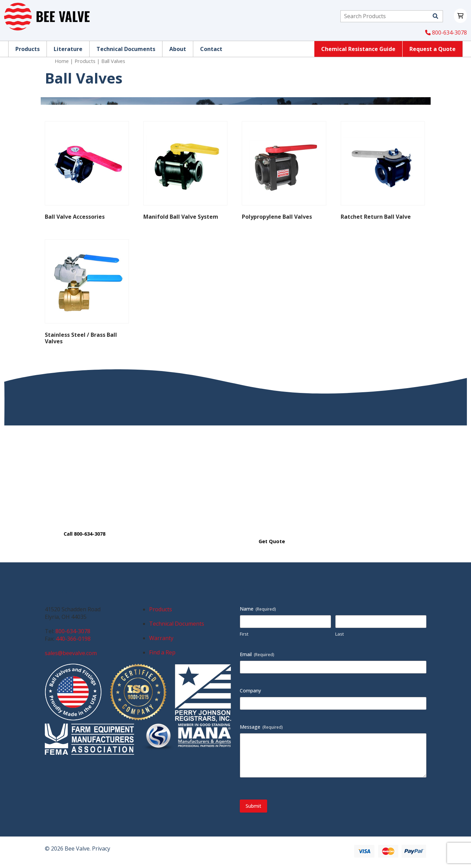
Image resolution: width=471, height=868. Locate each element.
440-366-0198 (73, 639)
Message (261, 727)
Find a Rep (162, 652)
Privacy (101, 848)
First (244, 634)
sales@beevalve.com (71, 653)
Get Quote (272, 541)
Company (250, 691)
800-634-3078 (446, 33)
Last (339, 634)
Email (257, 654)
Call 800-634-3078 (84, 534)
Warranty (161, 638)
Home (62, 61)
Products (85, 61)
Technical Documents (177, 624)
